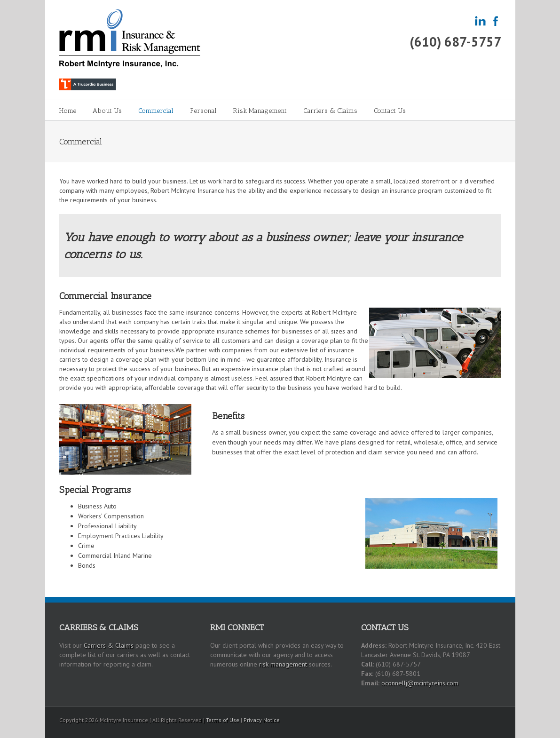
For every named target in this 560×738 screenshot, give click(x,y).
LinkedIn (484, 718)
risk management (283, 664)
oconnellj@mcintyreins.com (420, 683)
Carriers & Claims (330, 111)
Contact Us (390, 111)
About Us (107, 111)
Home (68, 111)
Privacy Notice (262, 720)
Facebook (499, 719)
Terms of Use (223, 720)
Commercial (156, 111)
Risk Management (260, 111)
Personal (203, 111)
